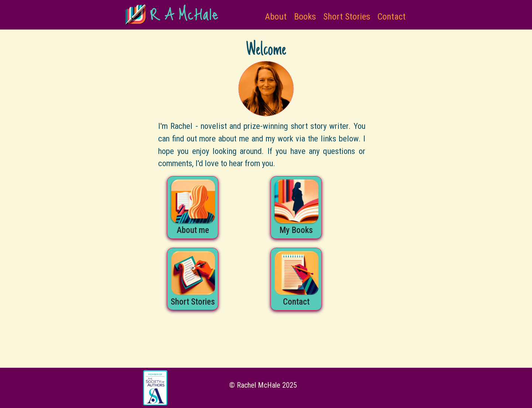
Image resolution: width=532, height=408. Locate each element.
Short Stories (347, 17)
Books (305, 17)
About (276, 17)
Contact (392, 17)
